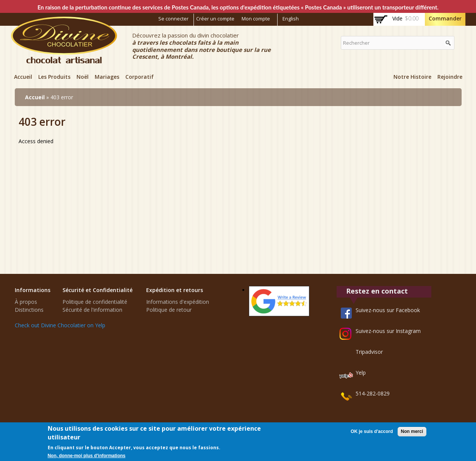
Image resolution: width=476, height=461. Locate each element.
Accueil (23, 77)
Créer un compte (215, 19)
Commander (445, 18)
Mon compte (256, 19)
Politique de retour (169, 310)
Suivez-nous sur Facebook (388, 310)
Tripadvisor (369, 352)
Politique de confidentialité (95, 302)
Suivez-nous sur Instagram (388, 331)
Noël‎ (83, 77)
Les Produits (54, 77)
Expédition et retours (175, 290)
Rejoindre (450, 77)
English (291, 19)
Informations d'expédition (178, 302)
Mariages (107, 77)
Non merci (412, 431)
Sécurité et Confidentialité (98, 290)
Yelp (361, 373)
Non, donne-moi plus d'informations (87, 456)
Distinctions (29, 310)
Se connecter (173, 19)
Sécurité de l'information (92, 310)
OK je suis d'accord (372, 431)
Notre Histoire (412, 77)
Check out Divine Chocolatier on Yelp (60, 325)
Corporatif (140, 77)
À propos (26, 302)
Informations (33, 290)
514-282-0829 (373, 393)
